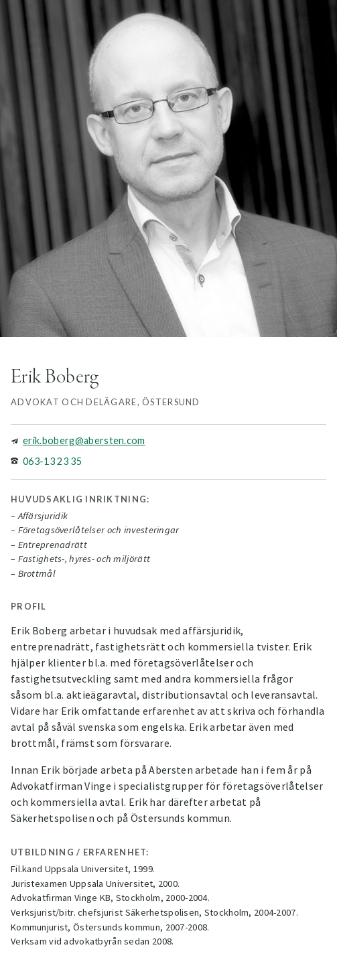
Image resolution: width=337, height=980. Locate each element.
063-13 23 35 (52, 461)
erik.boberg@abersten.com (84, 440)
